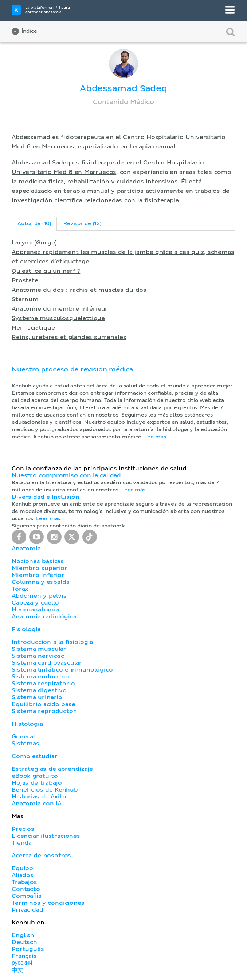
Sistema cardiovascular (47, 663)
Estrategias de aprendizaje (52, 769)
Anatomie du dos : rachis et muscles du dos (79, 290)
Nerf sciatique (33, 328)
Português (28, 949)
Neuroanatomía (35, 610)
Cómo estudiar (35, 756)
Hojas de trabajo (37, 783)
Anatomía (26, 549)
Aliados (23, 875)
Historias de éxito (39, 797)
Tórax (20, 589)
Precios (23, 829)
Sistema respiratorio (43, 684)
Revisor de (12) (82, 224)
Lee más (155, 437)
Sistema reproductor (44, 711)
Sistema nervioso (38, 656)
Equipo (22, 868)
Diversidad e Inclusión (46, 497)
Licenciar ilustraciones (46, 836)
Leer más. (134, 490)
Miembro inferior (38, 575)
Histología (27, 724)
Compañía (27, 896)
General (23, 737)
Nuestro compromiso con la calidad (66, 475)
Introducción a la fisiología (52, 642)
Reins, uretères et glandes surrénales (69, 337)
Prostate (25, 280)
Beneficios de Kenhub (45, 790)
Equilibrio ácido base (44, 704)
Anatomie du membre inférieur (60, 309)
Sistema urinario (37, 697)
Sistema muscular (39, 649)
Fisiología (26, 629)
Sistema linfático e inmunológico (62, 670)
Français (24, 956)
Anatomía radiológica (44, 617)
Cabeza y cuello (35, 603)
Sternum (25, 299)
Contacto (26, 889)
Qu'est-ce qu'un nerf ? (46, 271)
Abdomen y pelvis (39, 596)
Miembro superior (40, 568)
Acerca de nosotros (41, 856)
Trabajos (24, 882)
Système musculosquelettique (58, 318)
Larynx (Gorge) (34, 243)
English (23, 935)
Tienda (22, 843)
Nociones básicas (38, 561)
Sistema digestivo (39, 690)
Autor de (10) (34, 224)
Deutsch (24, 942)
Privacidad (27, 910)
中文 (17, 970)
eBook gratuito (35, 776)
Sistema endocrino (40, 677)
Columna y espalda (40, 582)
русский (22, 963)
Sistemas (26, 744)
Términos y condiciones (48, 903)
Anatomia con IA (37, 804)
